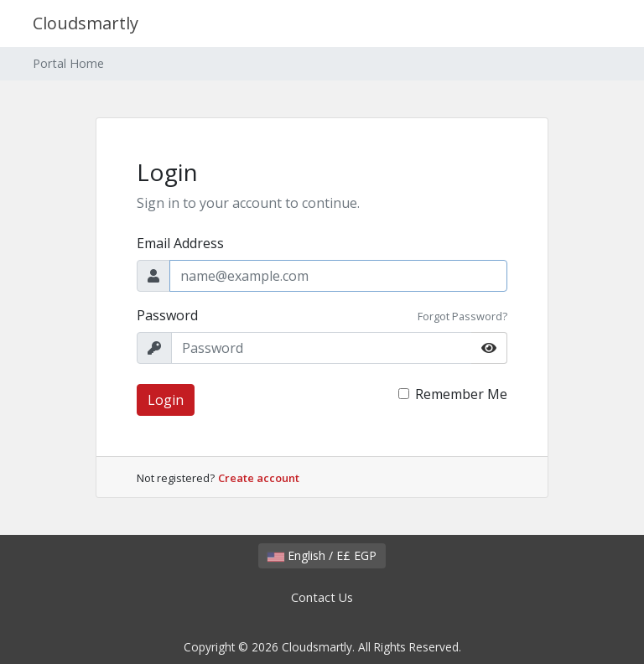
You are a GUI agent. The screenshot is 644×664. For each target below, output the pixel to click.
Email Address (180, 243)
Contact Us (322, 597)
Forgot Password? (462, 316)
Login (166, 400)
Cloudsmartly (86, 23)
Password (167, 315)
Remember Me (461, 394)
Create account (259, 478)
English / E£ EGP (322, 555)
